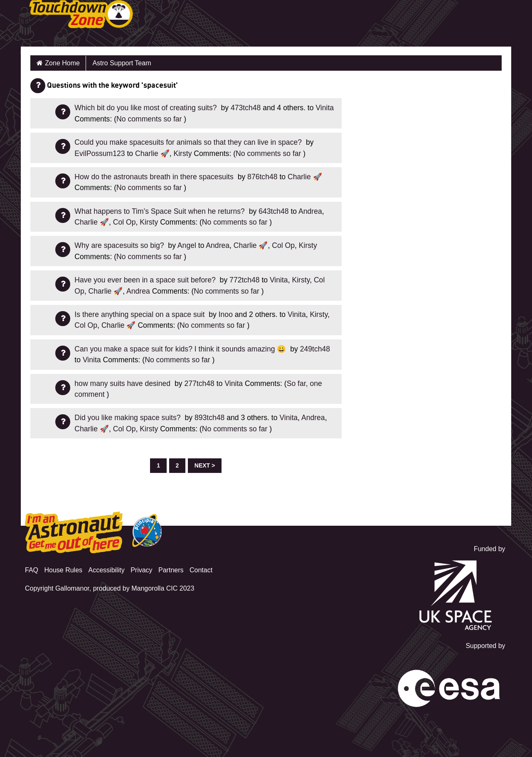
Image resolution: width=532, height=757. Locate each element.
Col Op (124, 222)
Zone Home (62, 63)
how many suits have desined (123, 383)
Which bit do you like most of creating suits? (147, 108)
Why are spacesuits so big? (120, 245)
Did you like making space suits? (128, 418)
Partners (171, 570)
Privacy (141, 570)
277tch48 (199, 383)
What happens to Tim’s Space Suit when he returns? (160, 211)
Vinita (325, 108)
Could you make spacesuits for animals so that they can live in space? (189, 142)
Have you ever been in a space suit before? (146, 280)
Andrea (310, 211)
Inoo (226, 314)
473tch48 (246, 108)
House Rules (63, 570)
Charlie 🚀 (152, 153)
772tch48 (244, 280)
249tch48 (315, 349)
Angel (187, 245)
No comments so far (149, 119)
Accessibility (107, 570)
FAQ (32, 570)
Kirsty (182, 153)
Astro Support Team (122, 63)
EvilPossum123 (100, 153)
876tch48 (262, 177)
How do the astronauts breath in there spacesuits (155, 177)
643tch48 (273, 211)
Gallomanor (72, 588)
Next (202, 465)
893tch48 (209, 418)
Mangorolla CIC (154, 588)
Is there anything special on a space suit (140, 314)
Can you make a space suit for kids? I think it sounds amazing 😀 (181, 349)
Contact (201, 570)
